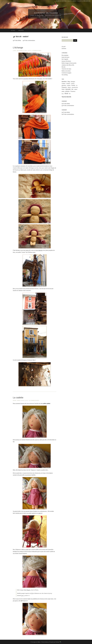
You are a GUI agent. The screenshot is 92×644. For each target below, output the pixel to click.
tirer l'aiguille (65, 59)
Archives (64, 49)
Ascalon (40, 79)
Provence (73, 91)
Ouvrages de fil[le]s (46, 13)
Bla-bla (64, 67)
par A (23, 595)
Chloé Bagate (27, 590)
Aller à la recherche (84, 1)
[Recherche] (67, 40)
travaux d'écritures (66, 61)
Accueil (64, 47)
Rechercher (65, 37)
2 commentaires (37, 51)
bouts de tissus (65, 57)
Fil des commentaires (30, 40)
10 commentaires (34, 401)
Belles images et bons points (69, 63)
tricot (66, 93)
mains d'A (28, 250)
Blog (69, 82)
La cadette (18, 398)
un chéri (26, 550)
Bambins (64, 82)
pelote (63, 91)
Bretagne (73, 82)
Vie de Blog (65, 75)
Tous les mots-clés (66, 97)
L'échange (18, 48)
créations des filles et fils (68, 65)
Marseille (68, 89)
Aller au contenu (61, 1)
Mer (72, 89)
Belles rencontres (66, 71)
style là (40, 513)
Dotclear (57, 642)
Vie (70, 94)
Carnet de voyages (66, 73)
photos (67, 91)
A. (40, 473)
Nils (32, 593)
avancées (26, 79)
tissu (63, 94)
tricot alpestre (39, 250)
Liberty (69, 87)
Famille (73, 85)
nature (76, 89)
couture (68, 84)
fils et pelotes (65, 55)
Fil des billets (18, 40)
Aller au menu (72, 1)
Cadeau (64, 84)
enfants (69, 85)
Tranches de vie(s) (66, 69)
